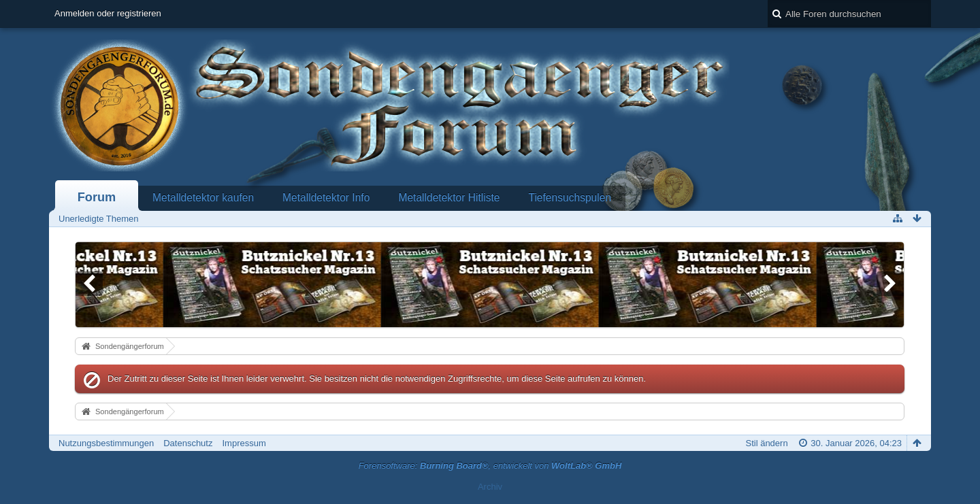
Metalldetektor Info (326, 198)
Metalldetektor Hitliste (449, 198)
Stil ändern (766, 443)
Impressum (244, 443)
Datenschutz (188, 443)
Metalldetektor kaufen (203, 198)
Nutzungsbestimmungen (106, 443)
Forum (97, 197)
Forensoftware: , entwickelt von (490, 466)
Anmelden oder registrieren (108, 13)
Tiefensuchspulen (570, 198)
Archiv (490, 487)
